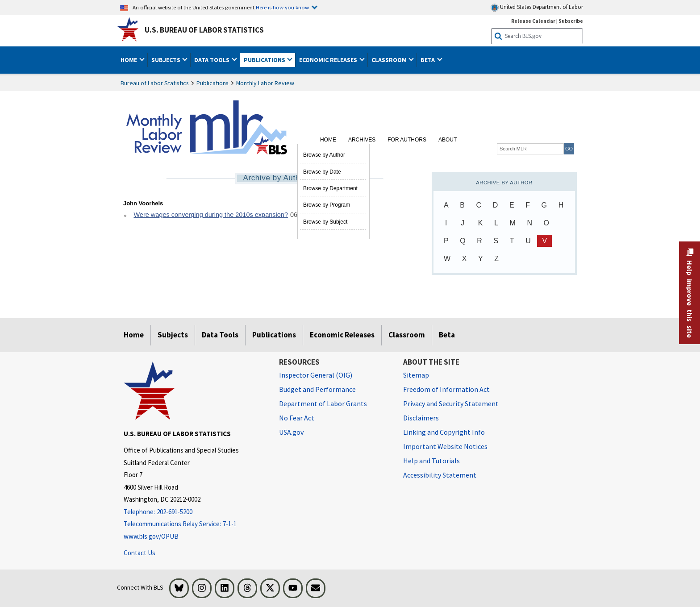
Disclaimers (421, 418)
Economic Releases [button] (329, 60)
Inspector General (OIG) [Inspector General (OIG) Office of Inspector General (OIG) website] (316, 375)
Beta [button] (428, 60)
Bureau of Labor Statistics (155, 83)
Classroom (407, 335)
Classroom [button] (390, 60)
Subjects (173, 335)
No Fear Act (297, 418)
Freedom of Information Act (446, 389)
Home (328, 140)
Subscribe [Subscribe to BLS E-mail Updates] (571, 21)
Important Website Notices (445, 446)
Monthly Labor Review (265, 83)
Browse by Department (330, 188)
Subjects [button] (167, 60)
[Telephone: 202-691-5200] (195, 512)
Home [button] (129, 60)
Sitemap (416, 375)
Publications (212, 83)
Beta (447, 335)
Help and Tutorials (431, 461)
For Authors (407, 140)
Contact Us (140, 553)
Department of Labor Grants (323, 403)
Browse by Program (327, 205)
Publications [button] (265, 60)
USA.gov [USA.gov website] (291, 432)
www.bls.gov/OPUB (151, 536)
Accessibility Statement (440, 475)
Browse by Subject (325, 222)
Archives (362, 140)
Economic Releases (342, 335)
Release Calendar (533, 21)
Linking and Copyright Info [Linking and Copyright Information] (444, 432)
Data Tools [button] (212, 60)
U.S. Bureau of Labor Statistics (204, 30)
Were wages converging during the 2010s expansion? (211, 215)
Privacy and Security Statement (451, 403)
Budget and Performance (317, 389)
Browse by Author (324, 155)
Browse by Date (322, 172)
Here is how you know (282, 7)
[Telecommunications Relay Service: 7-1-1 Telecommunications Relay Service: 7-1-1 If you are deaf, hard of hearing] (195, 524)
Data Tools (220, 335)
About (448, 140)
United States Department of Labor (537, 7)
